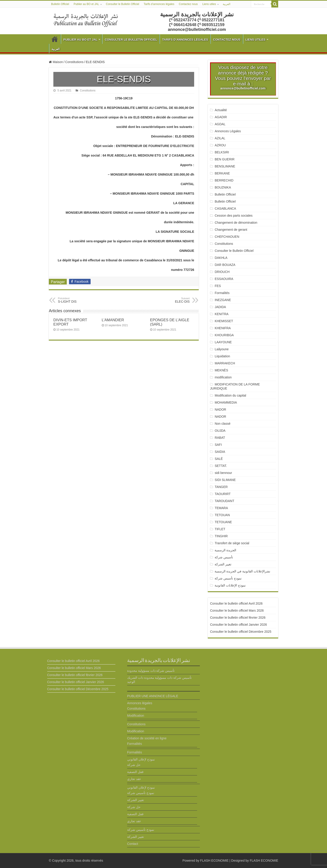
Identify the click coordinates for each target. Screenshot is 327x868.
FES (218, 286)
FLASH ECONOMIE (214, 861)
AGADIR (221, 117)
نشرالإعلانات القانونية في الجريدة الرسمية (242, 571)
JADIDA (220, 307)
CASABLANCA (225, 208)
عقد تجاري (134, 779)
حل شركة (134, 765)
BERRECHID (224, 180)
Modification (136, 716)
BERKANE (222, 173)
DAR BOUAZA (225, 265)
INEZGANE (223, 300)
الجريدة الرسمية (225, 550)
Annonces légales (140, 703)
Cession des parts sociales (234, 216)
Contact (133, 844)
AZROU (220, 145)
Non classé (222, 424)
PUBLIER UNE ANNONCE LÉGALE (153, 696)
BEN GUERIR (224, 159)
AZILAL (220, 138)
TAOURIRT (223, 494)
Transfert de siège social (232, 543)
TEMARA (223, 508)
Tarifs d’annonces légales (159, 4)
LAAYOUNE (223, 342)
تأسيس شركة (224, 557)
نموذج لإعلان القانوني (141, 759)
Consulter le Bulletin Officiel (123, 4)
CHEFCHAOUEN (227, 237)
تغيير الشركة (223, 564)
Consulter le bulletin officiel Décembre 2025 (241, 632)
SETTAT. (221, 466)
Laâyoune (222, 349)
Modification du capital (230, 395)
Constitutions (74, 62)
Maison (56, 62)
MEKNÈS (221, 370)
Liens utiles (209, 4)
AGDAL (220, 124)
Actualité (221, 110)
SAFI (218, 445)
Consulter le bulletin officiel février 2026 (238, 618)
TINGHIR (221, 536)
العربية (227, 4)
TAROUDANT (225, 501)
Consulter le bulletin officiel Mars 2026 (237, 611)
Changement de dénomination (236, 223)
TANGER (221, 487)
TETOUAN (222, 515)
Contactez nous (188, 4)
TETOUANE (223, 522)
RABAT (220, 438)
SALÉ (219, 459)
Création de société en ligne (147, 738)
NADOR (220, 409)
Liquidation (222, 356)
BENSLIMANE (225, 166)
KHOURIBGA (224, 335)
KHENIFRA (223, 328)
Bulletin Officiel (60, 4)
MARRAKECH (225, 363)
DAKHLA (221, 258)
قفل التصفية (135, 772)
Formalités (222, 293)
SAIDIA (220, 452)
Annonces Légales (228, 131)
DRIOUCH (222, 272)
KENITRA (222, 314)
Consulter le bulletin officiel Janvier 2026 (238, 625)
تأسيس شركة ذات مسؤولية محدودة (151, 671)
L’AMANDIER (113, 320)
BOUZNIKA (223, 187)
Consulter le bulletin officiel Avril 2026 (236, 603)
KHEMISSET (224, 321)
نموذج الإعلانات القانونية (230, 585)
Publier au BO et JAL (86, 4)
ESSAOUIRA (224, 279)
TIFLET (220, 529)
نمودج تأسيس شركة (228, 578)
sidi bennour (223, 473)
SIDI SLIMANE (227, 480)
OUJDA (220, 431)
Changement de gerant (231, 230)
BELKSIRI (222, 152)
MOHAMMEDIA (226, 402)
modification (223, 377)
